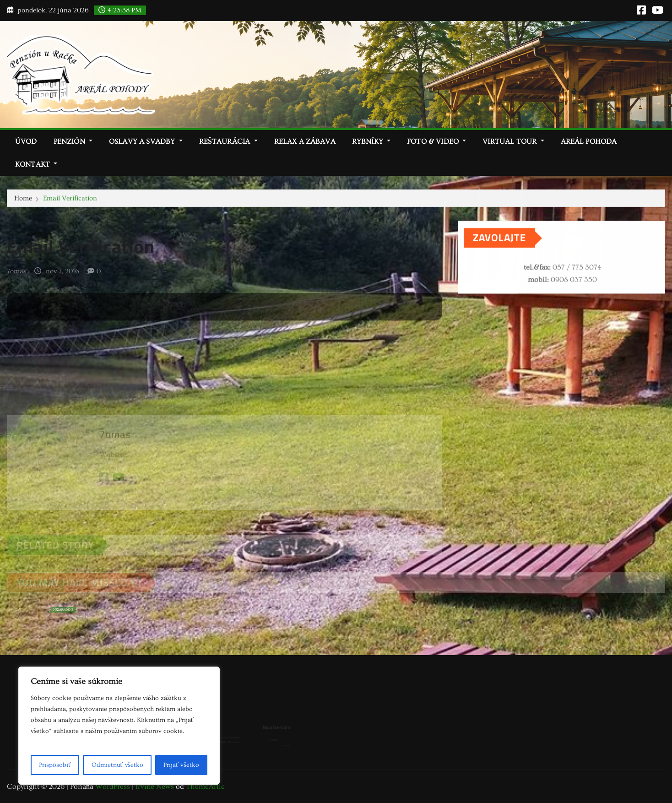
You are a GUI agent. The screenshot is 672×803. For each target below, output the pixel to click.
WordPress (113, 787)
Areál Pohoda (589, 141)
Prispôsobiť (55, 765)
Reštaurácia (228, 141)
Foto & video (436, 141)
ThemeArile (205, 787)
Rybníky (371, 141)
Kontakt (36, 164)
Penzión (73, 141)
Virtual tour (513, 141)
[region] (119, 726)
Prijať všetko (181, 765)
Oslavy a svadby (146, 141)
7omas (16, 275)
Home (23, 198)
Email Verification (70, 198)
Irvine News (155, 787)
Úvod (26, 141)
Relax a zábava (305, 141)
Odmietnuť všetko (117, 765)
